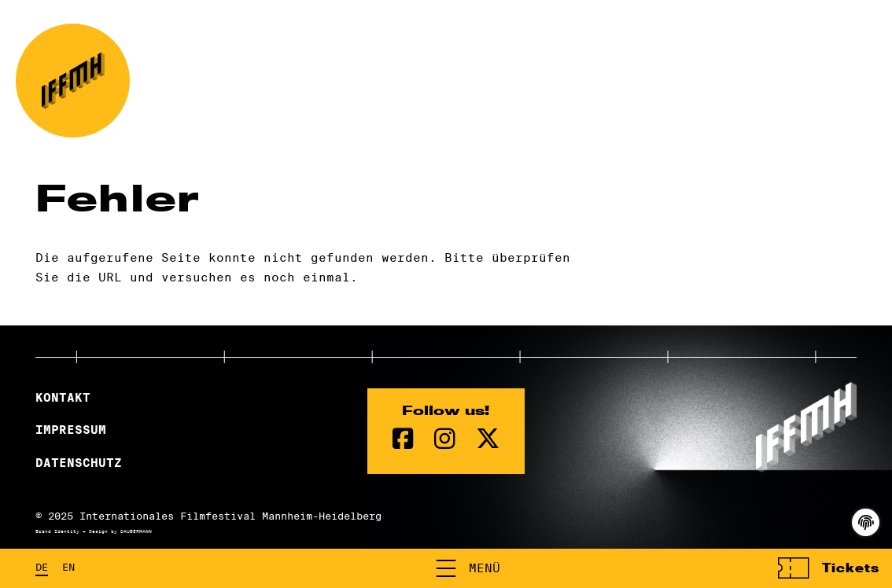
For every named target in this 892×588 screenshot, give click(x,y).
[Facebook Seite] (403, 439)
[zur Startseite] (73, 81)
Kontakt (63, 398)
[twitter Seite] (488, 439)
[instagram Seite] (445, 439)
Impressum (71, 430)
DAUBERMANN (136, 531)
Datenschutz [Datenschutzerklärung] (79, 463)
